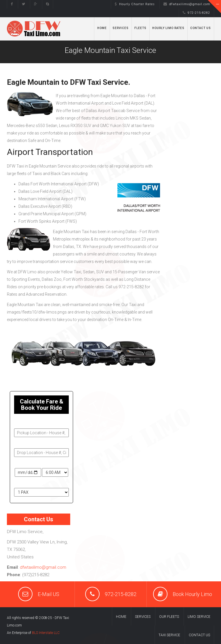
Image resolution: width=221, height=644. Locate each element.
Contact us (199, 635)
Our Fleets (169, 617)
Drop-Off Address (31, 443)
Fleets (140, 28)
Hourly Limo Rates (168, 28)
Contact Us (201, 28)
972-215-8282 (196, 13)
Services (121, 28)
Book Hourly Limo (192, 594)
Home (102, 28)
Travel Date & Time (32, 463)
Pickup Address (29, 423)
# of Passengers (30, 483)
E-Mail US (48, 594)
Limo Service (199, 617)
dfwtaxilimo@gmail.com (187, 4)
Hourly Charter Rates (135, 4)
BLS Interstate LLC (46, 633)
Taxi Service (169, 635)
